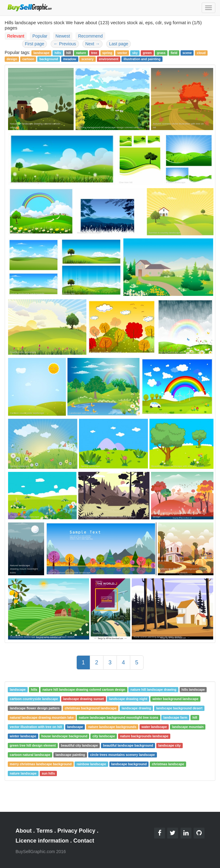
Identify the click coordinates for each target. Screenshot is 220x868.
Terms (45, 831)
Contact (84, 841)
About (24, 831)
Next (92, 44)
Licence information (42, 841)
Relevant (16, 36)
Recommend (90, 36)
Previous (65, 44)
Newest (63, 36)
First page (34, 44)
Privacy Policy (76, 831)
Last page (119, 44)
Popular (40, 36)
